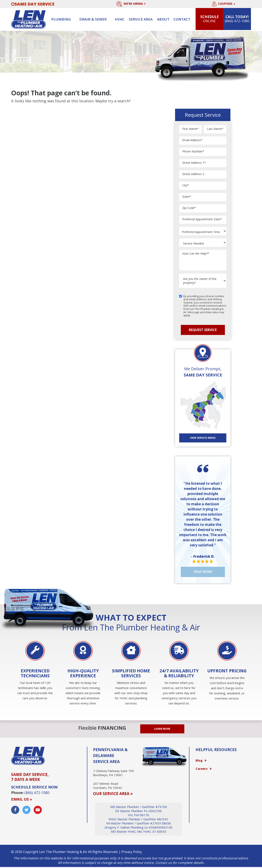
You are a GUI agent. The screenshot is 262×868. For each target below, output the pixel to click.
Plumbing (61, 19)
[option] (35, 671)
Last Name (215, 129)
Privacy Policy (132, 852)
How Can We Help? (196, 254)
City (186, 185)
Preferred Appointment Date (202, 219)
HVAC (120, 19)
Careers (202, 769)
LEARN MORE (162, 729)
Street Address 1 (194, 163)
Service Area (141, 19)
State (187, 197)
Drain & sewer (93, 19)
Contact (182, 19)
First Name (190, 129)
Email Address (192, 140)
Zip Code (189, 208)
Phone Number (193, 152)
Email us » (22, 799)
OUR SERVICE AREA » (113, 794)
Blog (199, 760)
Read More (203, 572)
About (163, 19)
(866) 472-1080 (37, 793)
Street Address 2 (193, 174)
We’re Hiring (131, 4)
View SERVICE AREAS (203, 438)
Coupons (223, 4)
